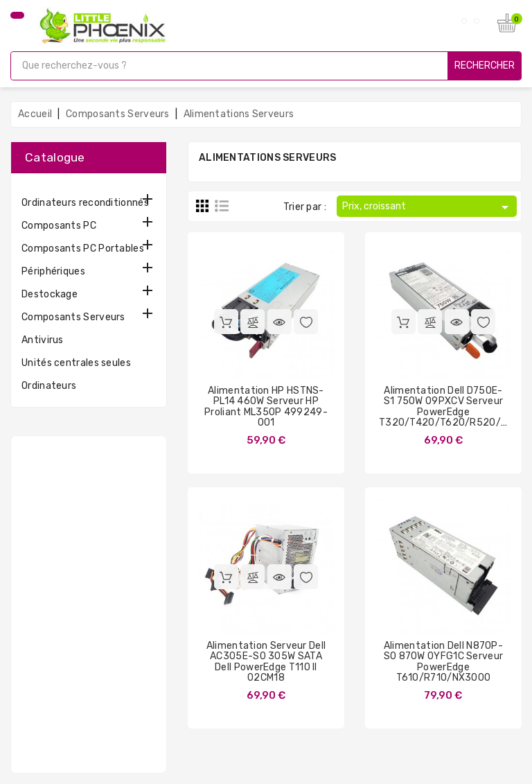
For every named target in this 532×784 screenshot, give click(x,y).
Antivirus (43, 340)
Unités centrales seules (76, 363)
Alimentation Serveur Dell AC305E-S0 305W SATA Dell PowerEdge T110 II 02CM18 (266, 662)
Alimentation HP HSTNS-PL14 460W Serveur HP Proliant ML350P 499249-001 (266, 407)
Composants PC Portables (83, 249)
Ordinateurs (49, 386)
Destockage (50, 294)
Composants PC (59, 226)
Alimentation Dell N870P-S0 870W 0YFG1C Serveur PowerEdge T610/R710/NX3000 (444, 662)
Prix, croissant (428, 207)
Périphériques (53, 271)
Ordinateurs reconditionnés (85, 203)
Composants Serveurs (73, 317)
